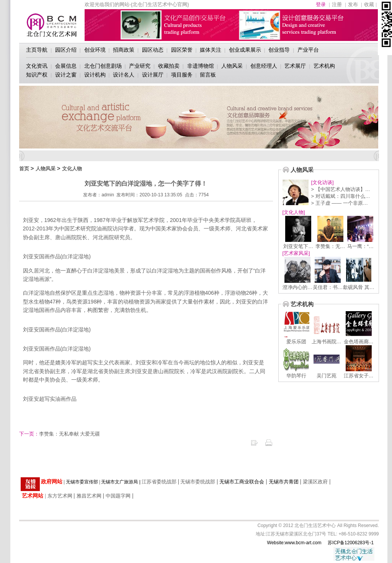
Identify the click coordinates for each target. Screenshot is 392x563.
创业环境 (95, 50)
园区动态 (153, 50)
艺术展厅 (295, 66)
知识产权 (37, 75)
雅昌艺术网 (89, 496)
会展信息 (66, 66)
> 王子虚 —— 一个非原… (340, 203)
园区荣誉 (182, 50)
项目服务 (182, 75)
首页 (24, 169)
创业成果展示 (245, 50)
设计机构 (95, 75)
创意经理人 (264, 66)
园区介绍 (66, 50)
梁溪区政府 (315, 482)
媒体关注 (211, 50)
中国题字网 (118, 496)
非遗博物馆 (201, 66)
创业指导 (279, 50)
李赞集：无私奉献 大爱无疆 (60, 434)
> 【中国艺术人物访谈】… (341, 189)
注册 (337, 4)
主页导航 (37, 50)
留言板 (208, 75)
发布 (353, 4)
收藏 (369, 4)
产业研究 (140, 66)
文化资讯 (37, 66)
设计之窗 (66, 75)
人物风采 (232, 66)
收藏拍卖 (169, 66)
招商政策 (124, 50)
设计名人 (124, 75)
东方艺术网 (60, 496)
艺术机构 (324, 66)
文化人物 (72, 169)
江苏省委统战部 (159, 482)
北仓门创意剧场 (103, 66)
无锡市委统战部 (198, 482)
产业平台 (308, 50)
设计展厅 (153, 75)
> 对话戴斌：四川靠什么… (341, 196)
